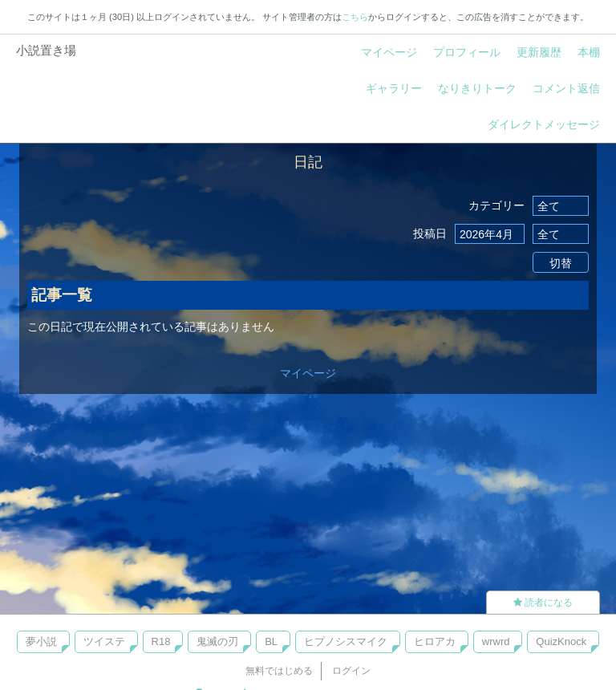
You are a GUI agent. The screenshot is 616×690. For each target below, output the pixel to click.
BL (271, 641)
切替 (561, 263)
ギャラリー (394, 88)
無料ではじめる (279, 671)
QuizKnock (561, 641)
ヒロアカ (435, 641)
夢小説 (41, 641)
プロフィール (467, 52)
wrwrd (496, 641)
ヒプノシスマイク (346, 641)
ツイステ (104, 641)
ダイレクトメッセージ (544, 124)
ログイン (351, 671)
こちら (355, 17)
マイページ (389, 52)
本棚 (589, 52)
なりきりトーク (477, 88)
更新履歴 (539, 52)
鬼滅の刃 (217, 641)
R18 (161, 641)
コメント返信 (566, 88)
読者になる (543, 603)
